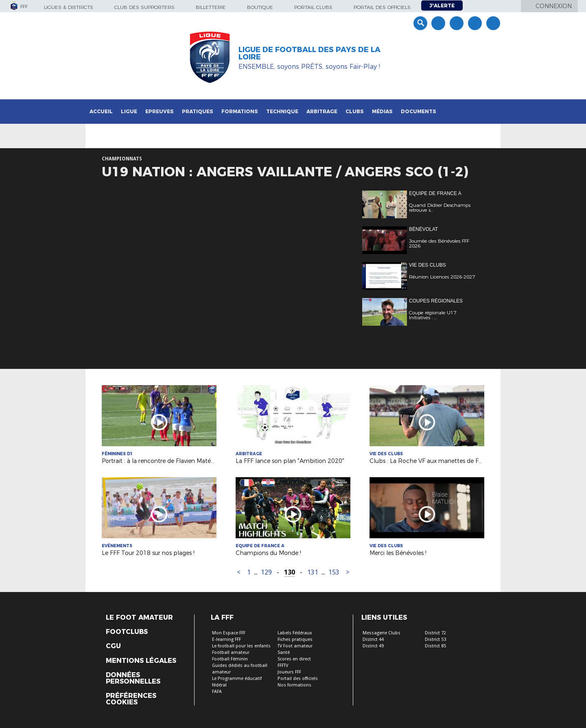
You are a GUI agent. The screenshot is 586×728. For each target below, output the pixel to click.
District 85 (435, 646)
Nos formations (294, 685)
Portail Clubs (313, 7)
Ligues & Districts (69, 7)
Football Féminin (230, 659)
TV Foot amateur (295, 646)
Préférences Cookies (131, 699)
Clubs (355, 111)
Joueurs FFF (289, 672)
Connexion (554, 6)
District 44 (373, 639)
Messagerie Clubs (382, 633)
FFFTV (283, 666)
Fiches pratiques (295, 639)
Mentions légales (141, 661)
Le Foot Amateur (139, 618)
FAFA (217, 692)
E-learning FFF (226, 639)
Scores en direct (294, 659)
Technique (282, 111)
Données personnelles (133, 678)
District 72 (435, 633)
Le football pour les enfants (241, 646)
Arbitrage (322, 111)
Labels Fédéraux (295, 633)
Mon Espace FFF (229, 633)
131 (313, 572)
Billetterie (211, 7)
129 (266, 572)
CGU (113, 646)
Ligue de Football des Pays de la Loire (309, 53)
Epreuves (160, 111)
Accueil (101, 111)
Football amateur (231, 652)
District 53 (435, 639)
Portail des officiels (382, 7)
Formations (240, 111)
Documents (419, 111)
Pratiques (198, 111)
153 (334, 572)
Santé (284, 652)
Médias (382, 111)
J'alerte (442, 5)
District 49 (373, 646)
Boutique (260, 7)
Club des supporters (144, 7)
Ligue (129, 111)
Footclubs (127, 632)
